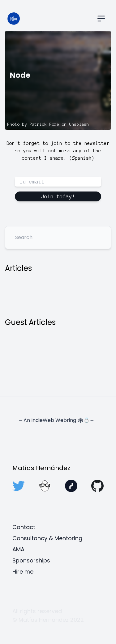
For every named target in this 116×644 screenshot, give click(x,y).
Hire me (23, 572)
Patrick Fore (45, 124)
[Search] (58, 238)
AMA (18, 549)
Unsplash (79, 124)
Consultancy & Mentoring (47, 538)
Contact (24, 527)
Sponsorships (31, 560)
